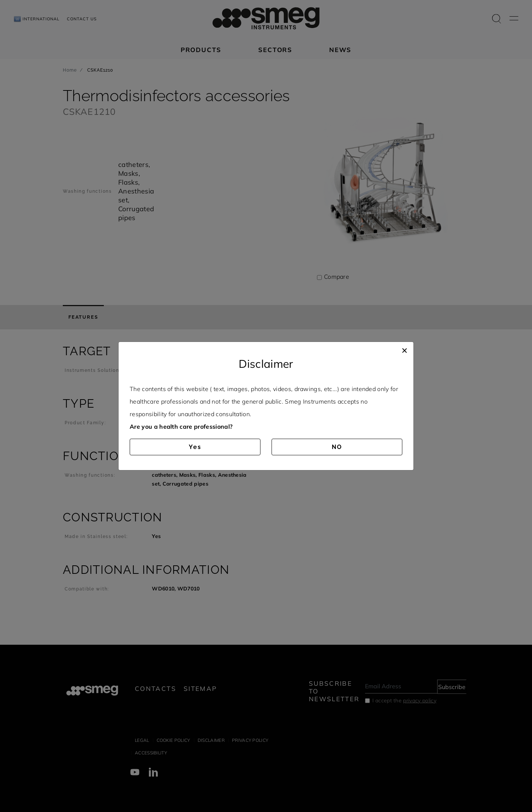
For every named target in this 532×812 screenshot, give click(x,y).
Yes (195, 447)
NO (337, 447)
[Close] (405, 349)
